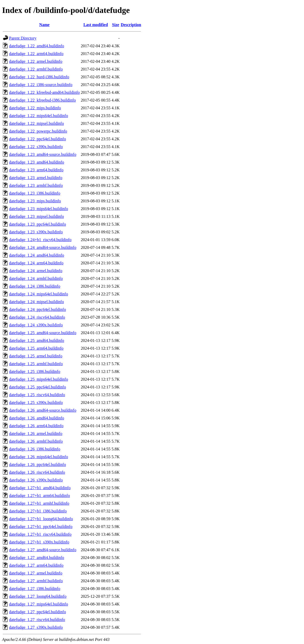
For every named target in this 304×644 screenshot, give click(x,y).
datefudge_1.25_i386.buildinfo (35, 371)
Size (116, 25)
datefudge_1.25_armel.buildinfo (36, 356)
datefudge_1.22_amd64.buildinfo (37, 46)
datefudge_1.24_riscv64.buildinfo (37, 317)
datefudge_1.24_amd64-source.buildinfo (43, 247)
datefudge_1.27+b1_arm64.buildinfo (40, 496)
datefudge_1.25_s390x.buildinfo (36, 403)
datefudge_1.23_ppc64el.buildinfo (37, 224)
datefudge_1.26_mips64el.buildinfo (38, 457)
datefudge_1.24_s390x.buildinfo (36, 325)
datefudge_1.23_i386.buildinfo (35, 193)
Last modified (96, 25)
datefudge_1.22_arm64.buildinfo (36, 54)
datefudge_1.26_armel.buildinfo (36, 434)
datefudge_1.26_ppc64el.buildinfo (37, 465)
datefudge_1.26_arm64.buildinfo (36, 426)
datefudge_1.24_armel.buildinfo (36, 271)
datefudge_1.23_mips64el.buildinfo (38, 209)
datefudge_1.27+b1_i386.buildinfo (38, 511)
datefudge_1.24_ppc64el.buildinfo (37, 309)
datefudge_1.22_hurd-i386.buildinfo (39, 77)
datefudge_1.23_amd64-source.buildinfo (43, 154)
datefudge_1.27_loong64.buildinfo (38, 596)
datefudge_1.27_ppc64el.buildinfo (37, 612)
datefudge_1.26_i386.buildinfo (35, 449)
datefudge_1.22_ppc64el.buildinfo (37, 139)
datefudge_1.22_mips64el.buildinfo (38, 116)
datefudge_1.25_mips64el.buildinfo (38, 379)
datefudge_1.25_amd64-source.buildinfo (43, 333)
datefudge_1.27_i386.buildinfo (35, 589)
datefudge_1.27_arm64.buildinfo (36, 565)
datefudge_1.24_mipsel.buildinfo (36, 302)
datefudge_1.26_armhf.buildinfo (36, 441)
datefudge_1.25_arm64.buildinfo (36, 348)
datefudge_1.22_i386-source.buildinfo (41, 85)
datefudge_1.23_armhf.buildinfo (36, 185)
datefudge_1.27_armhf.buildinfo (36, 581)
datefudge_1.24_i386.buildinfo (35, 286)
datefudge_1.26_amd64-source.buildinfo (43, 410)
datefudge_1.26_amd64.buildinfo (37, 418)
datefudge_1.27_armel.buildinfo (36, 573)
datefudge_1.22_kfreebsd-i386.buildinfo (42, 100)
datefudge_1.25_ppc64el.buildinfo (37, 387)
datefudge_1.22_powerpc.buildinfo (38, 131)
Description (131, 25)
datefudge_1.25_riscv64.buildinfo (37, 395)
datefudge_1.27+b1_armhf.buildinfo (39, 503)
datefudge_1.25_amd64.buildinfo (37, 340)
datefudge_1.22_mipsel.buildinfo (36, 123)
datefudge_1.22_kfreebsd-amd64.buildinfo (44, 92)
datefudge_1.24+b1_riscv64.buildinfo (40, 240)
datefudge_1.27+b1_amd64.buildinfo (40, 488)
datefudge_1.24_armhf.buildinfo (36, 278)
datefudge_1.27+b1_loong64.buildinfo (41, 519)
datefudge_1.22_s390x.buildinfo (36, 147)
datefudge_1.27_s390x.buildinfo (36, 627)
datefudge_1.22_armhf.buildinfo (36, 69)
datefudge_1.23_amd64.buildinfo (37, 162)
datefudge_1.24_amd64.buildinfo (37, 255)
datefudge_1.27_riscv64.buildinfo (37, 620)
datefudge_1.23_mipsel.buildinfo (36, 216)
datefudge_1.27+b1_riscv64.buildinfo (40, 534)
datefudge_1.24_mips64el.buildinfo (38, 294)
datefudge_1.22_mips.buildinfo (35, 108)
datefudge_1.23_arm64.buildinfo (36, 170)
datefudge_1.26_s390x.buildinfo (36, 480)
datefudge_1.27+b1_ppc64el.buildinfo (41, 527)
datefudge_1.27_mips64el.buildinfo (38, 604)
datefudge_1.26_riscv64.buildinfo (37, 472)
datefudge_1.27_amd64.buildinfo (37, 558)
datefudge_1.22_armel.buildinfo (36, 61)
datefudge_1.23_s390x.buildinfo (36, 232)
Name (44, 25)
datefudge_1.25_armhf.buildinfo (36, 364)
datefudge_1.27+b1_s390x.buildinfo (39, 542)
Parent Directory (23, 38)
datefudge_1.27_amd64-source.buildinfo (43, 550)
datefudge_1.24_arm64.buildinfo (36, 263)
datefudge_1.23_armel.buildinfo (36, 178)
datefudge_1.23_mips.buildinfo (35, 201)
